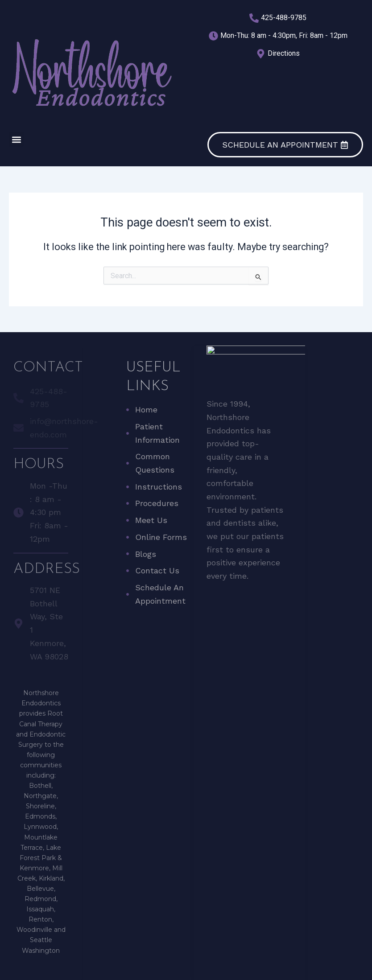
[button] (16, 139)
